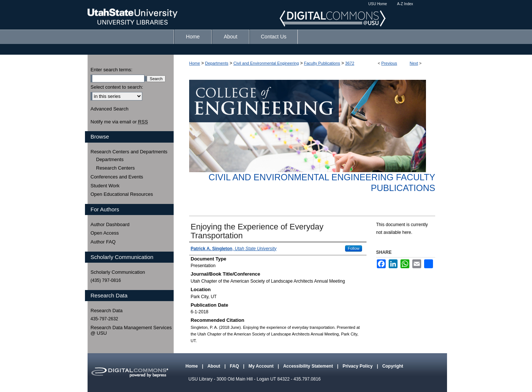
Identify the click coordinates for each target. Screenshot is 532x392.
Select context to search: (117, 87)
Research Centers (115, 168)
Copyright (393, 366)
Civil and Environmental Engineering (266, 63)
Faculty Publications (322, 63)
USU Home (378, 4)
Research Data (107, 311)
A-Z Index (405, 4)
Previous (389, 63)
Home (195, 63)
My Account (262, 366)
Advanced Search (110, 109)
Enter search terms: (111, 70)
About (214, 366)
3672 (349, 63)
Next (414, 63)
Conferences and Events (117, 177)
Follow (354, 248)
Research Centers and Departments (129, 152)
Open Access (105, 233)
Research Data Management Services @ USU (131, 330)
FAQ (235, 366)
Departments (217, 63)
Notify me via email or (119, 122)
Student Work (105, 186)
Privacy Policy (358, 366)
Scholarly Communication (118, 272)
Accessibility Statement (308, 366)
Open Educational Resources (122, 194)
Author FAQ (103, 242)
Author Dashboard (110, 224)
